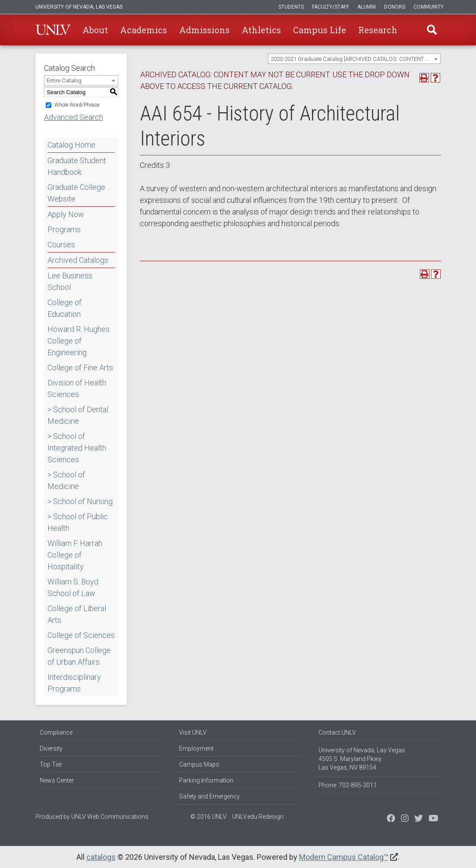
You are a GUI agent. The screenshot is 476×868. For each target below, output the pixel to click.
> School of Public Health (78, 522)
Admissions (204, 30)
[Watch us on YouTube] (433, 819)
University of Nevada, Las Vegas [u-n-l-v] (79, 7)
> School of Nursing (80, 501)
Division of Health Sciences (77, 388)
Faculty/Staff (331, 7)
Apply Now (66, 214)
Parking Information (206, 780)
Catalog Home (71, 145)
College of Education (65, 308)
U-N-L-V (53, 30)
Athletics (261, 30)
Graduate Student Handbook (77, 166)
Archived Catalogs (78, 260)
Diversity (51, 748)
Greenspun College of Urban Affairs (79, 656)
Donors (395, 7)
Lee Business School (70, 281)
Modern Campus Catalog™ (344, 857)
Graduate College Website (76, 193)
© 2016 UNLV (208, 817)
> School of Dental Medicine (78, 415)
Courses (61, 245)
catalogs (101, 857)
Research (378, 30)
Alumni (367, 7)
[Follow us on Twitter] (405, 819)
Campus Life (320, 30)
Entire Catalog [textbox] (64, 80)
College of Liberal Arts (77, 614)
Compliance (56, 732)
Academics (143, 30)
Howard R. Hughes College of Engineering (79, 341)
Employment (196, 748)
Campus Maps (199, 764)
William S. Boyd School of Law (73, 587)
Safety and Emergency (210, 796)
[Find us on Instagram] (419, 819)
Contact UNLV (337, 732)
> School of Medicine (66, 480)
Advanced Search (74, 117)
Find (432, 30)
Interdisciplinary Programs (74, 683)
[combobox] (354, 59)
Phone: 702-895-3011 (348, 785)
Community (429, 7)
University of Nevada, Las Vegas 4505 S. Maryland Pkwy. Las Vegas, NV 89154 (362, 759)
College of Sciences (81, 635)
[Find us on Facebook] (391, 819)
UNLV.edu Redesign (258, 817)
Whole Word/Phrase (77, 105)
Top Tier (51, 764)
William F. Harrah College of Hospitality (75, 555)
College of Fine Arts (80, 368)
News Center (57, 780)
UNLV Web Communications (110, 817)
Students (291, 7)
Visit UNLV (193, 732)
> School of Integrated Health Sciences (77, 448)
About (95, 30)
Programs (64, 229)
